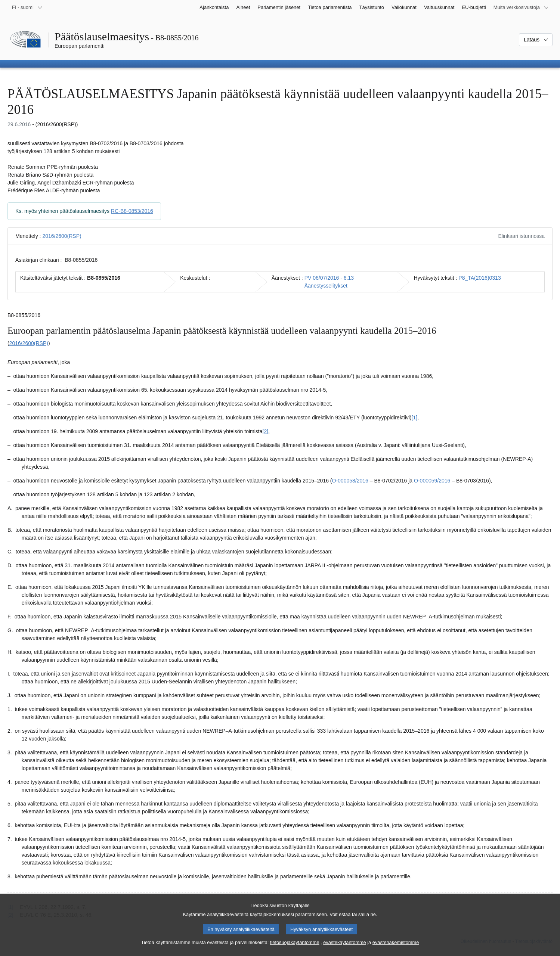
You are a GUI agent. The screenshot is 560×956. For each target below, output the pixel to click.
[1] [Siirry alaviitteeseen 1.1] (415, 418)
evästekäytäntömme (345, 949)
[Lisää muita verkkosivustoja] (521, 7)
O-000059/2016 (432, 481)
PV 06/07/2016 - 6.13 (329, 278)
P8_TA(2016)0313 (479, 278)
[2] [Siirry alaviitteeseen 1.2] (266, 431)
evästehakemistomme (396, 949)
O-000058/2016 (350, 481)
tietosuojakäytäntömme (295, 949)
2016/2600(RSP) (62, 236)
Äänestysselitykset (326, 286)
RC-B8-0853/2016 (132, 211)
